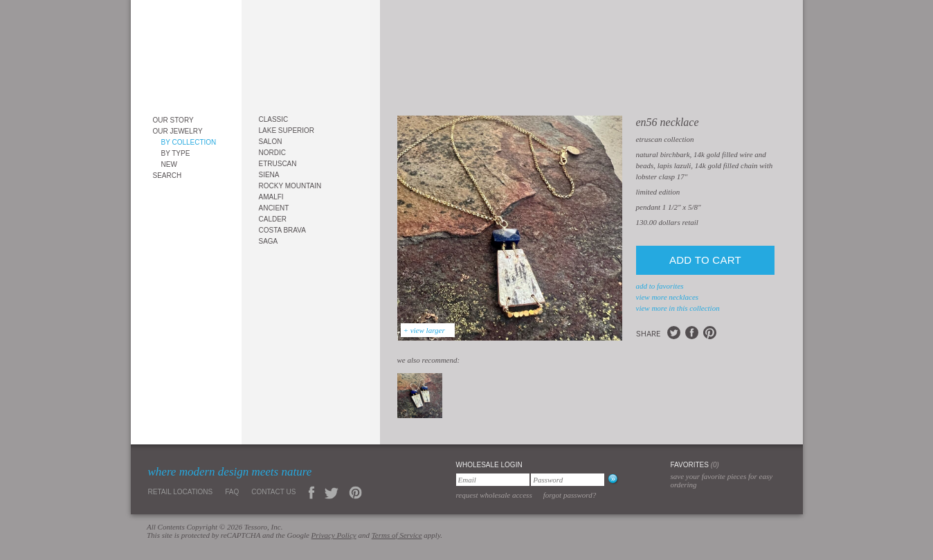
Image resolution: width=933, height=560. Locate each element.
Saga (269, 241)
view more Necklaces (668, 297)
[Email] (493, 480)
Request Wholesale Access (494, 495)
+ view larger (424, 330)
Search (167, 175)
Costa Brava (282, 230)
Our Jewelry (178, 131)
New (169, 164)
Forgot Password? (570, 495)
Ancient (274, 208)
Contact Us (273, 492)
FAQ (232, 492)
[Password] (568, 480)
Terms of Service (397, 535)
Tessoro (186, 53)
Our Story (173, 120)
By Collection (189, 142)
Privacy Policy (334, 535)
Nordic (272, 153)
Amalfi (271, 197)
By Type (176, 153)
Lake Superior (287, 130)
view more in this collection (678, 308)
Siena (269, 175)
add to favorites (660, 286)
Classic (274, 119)
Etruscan (278, 164)
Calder (273, 219)
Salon (271, 142)
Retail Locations (181, 492)
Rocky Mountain (290, 186)
